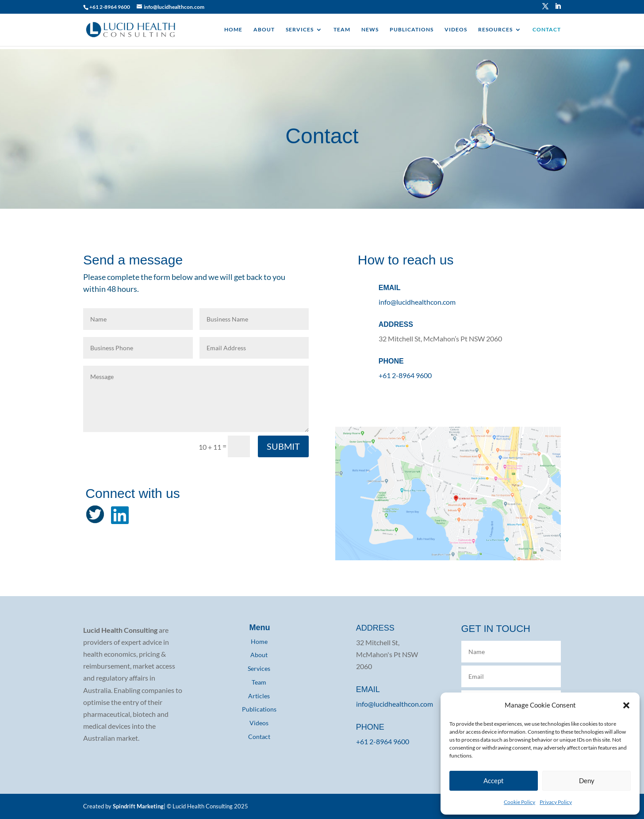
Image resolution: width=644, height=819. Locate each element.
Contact (259, 737)
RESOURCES (495, 30)
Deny (587, 781)
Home (259, 641)
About (259, 655)
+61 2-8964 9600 (110, 7)
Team (259, 682)
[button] (626, 705)
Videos (259, 723)
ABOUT (264, 30)
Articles (259, 696)
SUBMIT (283, 446)
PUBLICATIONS (412, 30)
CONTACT (547, 30)
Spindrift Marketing (138, 806)
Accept (494, 781)
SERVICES (300, 30)
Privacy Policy (556, 802)
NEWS (370, 30)
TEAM (342, 30)
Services (259, 668)
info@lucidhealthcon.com (417, 302)
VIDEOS (456, 30)
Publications (259, 709)
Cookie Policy (519, 802)
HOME (233, 30)
